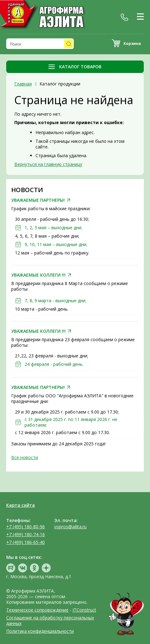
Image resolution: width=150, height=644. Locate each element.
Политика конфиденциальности (40, 631)
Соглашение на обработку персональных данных (50, 620)
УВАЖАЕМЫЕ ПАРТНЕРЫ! (38, 200)
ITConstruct (84, 610)
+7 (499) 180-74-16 (26, 534)
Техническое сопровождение (37, 610)
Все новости (25, 457)
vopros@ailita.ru (70, 527)
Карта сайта (21, 505)
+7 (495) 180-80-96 (26, 527)
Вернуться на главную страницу (48, 164)
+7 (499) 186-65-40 (26, 542)
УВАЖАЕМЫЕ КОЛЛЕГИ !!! (38, 275)
